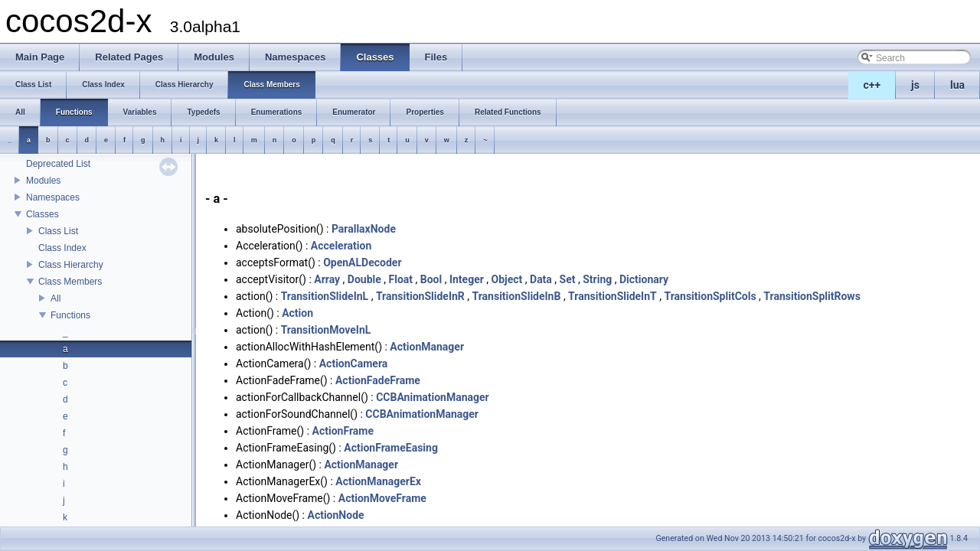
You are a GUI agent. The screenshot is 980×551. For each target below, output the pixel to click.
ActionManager (427, 347)
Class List (58, 231)
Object (507, 279)
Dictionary (644, 279)
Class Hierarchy (71, 265)
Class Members (70, 282)
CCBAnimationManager (433, 397)
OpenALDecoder (362, 262)
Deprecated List (58, 164)
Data (541, 279)
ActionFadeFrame (378, 380)
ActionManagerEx (378, 481)
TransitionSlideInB (517, 296)
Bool (431, 279)
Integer (467, 279)
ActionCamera (354, 364)
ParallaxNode (364, 229)
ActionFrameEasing (391, 448)
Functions (70, 315)
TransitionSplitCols (710, 296)
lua (957, 85)
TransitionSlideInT (612, 296)
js (915, 85)
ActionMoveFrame (382, 498)
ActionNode (335, 515)
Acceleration (341, 246)
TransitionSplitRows (812, 296)
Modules (43, 181)
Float (401, 279)
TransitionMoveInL (326, 330)
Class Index (62, 248)
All (56, 298)
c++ (872, 85)
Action (297, 313)
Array (327, 279)
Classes (42, 214)
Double (364, 279)
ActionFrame (343, 431)
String (597, 279)
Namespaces (53, 197)
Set (568, 279)
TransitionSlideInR (420, 296)
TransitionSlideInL (325, 296)
